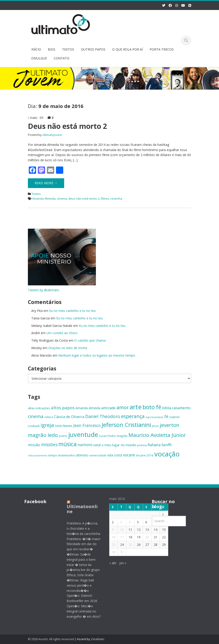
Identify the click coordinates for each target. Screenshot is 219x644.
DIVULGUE (39, 58)
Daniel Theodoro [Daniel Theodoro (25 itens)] (103, 416)
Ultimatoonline (80, 509)
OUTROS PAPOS (93, 49)
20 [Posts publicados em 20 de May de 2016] (145, 537)
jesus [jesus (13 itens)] (155, 426)
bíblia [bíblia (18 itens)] (167, 408)
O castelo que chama (90, 340)
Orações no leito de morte (68, 348)
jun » (120, 563)
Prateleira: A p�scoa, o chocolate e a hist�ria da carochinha (81, 528)
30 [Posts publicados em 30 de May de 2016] (111, 552)
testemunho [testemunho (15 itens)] (66, 455)
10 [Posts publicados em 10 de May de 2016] (119, 530)
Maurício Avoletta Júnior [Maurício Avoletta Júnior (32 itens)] (157, 435)
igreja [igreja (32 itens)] (47, 425)
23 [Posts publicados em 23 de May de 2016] (111, 545)
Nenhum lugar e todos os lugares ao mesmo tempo (97, 355)
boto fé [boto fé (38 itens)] (152, 407)
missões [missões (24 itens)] (49, 445)
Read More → (46, 183)
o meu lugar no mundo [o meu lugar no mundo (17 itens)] (119, 445)
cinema (62, 198)
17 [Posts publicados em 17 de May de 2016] (119, 537)
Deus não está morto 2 (67, 126)
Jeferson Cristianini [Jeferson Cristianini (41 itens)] (126, 425)
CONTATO (62, 58)
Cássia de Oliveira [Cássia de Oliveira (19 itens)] (69, 417)
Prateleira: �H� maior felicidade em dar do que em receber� (81, 544)
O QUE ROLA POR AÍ (128, 49)
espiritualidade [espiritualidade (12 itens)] (155, 417)
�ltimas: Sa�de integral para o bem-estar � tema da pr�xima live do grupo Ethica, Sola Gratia (81, 565)
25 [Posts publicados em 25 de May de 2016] (128, 545)
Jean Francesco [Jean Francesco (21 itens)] (87, 425)
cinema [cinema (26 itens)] (36, 416)
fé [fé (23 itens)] (166, 416)
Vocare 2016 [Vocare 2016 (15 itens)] (145, 455)
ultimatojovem (52, 135)
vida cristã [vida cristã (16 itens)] (115, 455)
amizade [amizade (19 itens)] (108, 408)
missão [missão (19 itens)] (34, 445)
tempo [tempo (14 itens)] (53, 455)
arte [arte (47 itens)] (136, 407)
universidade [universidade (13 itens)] (98, 455)
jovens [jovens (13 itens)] (63, 436)
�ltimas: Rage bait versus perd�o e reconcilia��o (78, 585)
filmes (105, 198)
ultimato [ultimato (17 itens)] (82, 455)
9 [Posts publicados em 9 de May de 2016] (110, 530)
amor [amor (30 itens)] (123, 407)
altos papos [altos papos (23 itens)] (63, 408)
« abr (110, 563)
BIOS (52, 49)
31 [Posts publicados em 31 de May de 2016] (119, 552)
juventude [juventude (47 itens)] (83, 435)
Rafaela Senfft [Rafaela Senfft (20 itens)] (160, 445)
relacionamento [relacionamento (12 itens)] (38, 455)
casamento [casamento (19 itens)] (181, 408)
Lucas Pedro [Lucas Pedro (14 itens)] (107, 436)
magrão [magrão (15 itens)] (122, 436)
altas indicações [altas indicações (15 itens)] (39, 408)
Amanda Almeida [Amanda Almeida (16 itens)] (88, 408)
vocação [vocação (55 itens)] (167, 454)
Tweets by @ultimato (44, 290)
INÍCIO (36, 49)
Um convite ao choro (62, 333)
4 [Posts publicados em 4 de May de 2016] (127, 522)
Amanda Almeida (44, 198)
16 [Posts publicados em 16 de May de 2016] (111, 537)
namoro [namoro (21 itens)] (85, 445)
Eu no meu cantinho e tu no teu (72, 311)
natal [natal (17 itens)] (97, 445)
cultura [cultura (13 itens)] (49, 417)
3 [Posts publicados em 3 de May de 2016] (119, 522)
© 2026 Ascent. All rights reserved (51, 639)
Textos (36, 194)
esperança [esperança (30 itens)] (133, 416)
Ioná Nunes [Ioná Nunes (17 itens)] (64, 426)
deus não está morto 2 (84, 198)
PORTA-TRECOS (162, 49)
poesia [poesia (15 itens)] (142, 445)
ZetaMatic (98, 639)
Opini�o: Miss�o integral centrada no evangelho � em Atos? (81, 611)
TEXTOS (68, 49)
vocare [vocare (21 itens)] (129, 455)
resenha (116, 198)
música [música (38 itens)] (68, 444)
